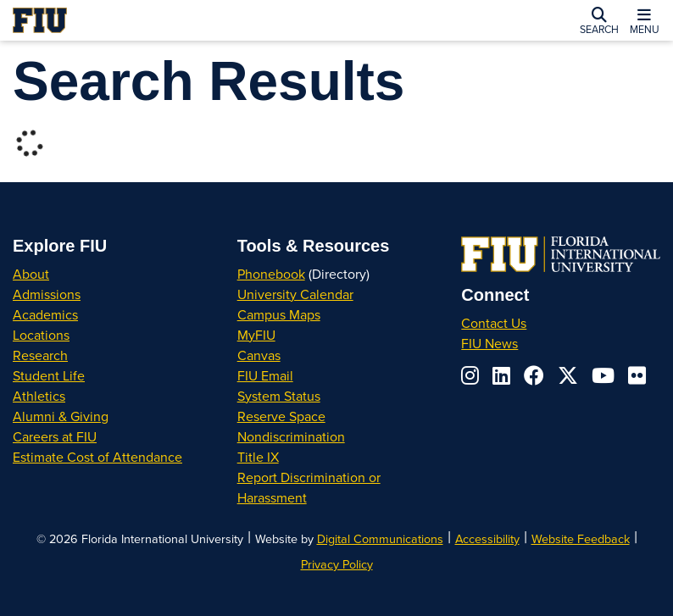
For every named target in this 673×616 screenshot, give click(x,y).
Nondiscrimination (291, 436)
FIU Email (265, 375)
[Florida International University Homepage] (147, 20)
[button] (599, 20)
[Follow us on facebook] (534, 375)
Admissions (47, 294)
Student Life (49, 375)
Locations (41, 335)
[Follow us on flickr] (637, 375)
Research (40, 355)
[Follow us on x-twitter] (568, 375)
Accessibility (487, 538)
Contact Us (494, 323)
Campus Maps (279, 314)
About (31, 274)
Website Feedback (581, 538)
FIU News (489, 343)
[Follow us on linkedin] (501, 375)
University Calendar (295, 294)
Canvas (259, 355)
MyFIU (256, 335)
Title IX (258, 457)
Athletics (39, 396)
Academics (45, 314)
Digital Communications (380, 538)
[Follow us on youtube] (603, 375)
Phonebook (271, 274)
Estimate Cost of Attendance (97, 457)
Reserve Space (281, 416)
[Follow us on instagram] (470, 375)
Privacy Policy (337, 564)
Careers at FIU (55, 436)
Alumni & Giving (61, 416)
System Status (279, 396)
